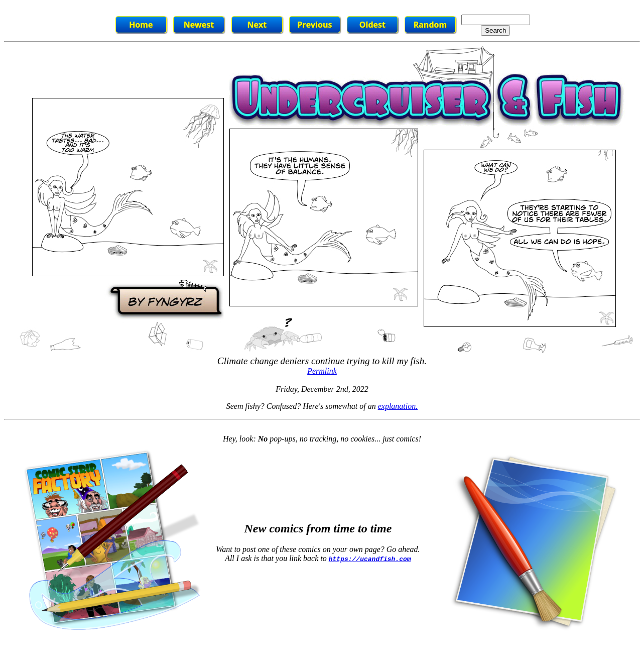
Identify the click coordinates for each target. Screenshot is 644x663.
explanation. (398, 406)
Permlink (322, 371)
